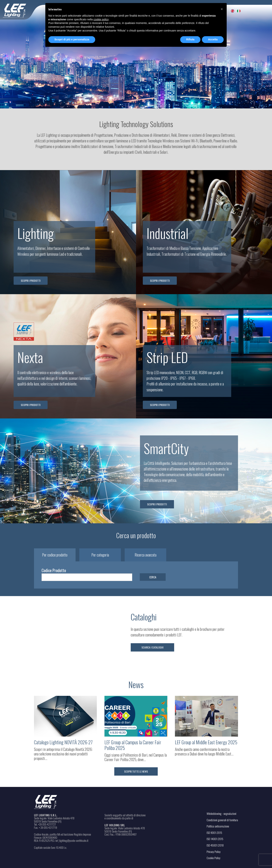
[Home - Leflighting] (22, 10)
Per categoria (100, 555)
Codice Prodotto (54, 570)
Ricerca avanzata (146, 555)
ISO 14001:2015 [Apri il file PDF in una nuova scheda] (215, 839)
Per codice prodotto (55, 555)
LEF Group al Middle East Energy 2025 (206, 742)
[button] (222, 9)
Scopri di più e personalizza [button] (72, 39)
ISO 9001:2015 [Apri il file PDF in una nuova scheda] (214, 833)
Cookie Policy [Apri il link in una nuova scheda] (214, 858)
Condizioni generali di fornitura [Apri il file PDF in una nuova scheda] (222, 820)
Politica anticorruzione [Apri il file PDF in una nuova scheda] (218, 826)
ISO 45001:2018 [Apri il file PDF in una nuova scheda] (215, 845)
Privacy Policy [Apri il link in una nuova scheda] (214, 852)
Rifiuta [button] (190, 39)
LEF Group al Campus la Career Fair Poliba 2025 (133, 745)
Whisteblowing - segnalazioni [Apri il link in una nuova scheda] (221, 814)
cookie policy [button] (101, 19)
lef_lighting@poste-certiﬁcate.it (72, 841)
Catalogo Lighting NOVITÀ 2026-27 (63, 742)
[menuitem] (233, 11)
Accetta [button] (213, 39)
